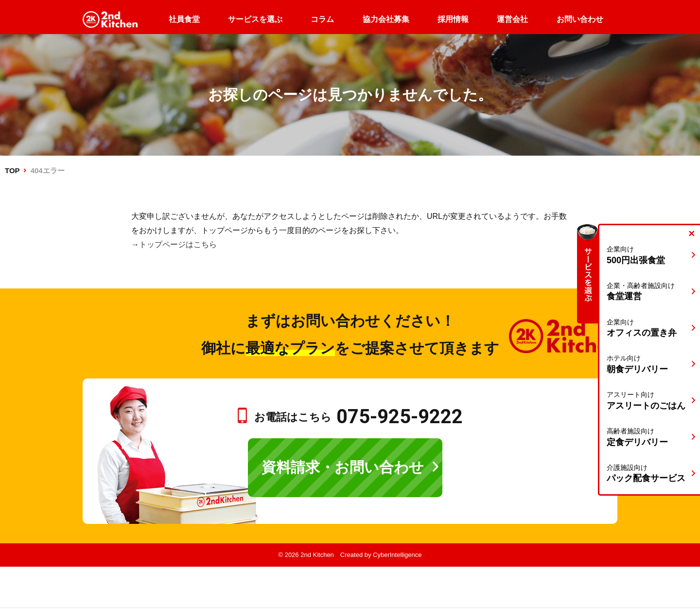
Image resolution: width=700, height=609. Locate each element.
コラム (322, 19)
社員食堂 (184, 19)
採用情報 (453, 19)
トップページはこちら (178, 244)
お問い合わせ (580, 19)
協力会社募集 (386, 19)
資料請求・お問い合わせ (343, 467)
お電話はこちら (359, 417)
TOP (12, 170)
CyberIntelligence (397, 555)
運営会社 (512, 19)
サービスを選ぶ (255, 19)
